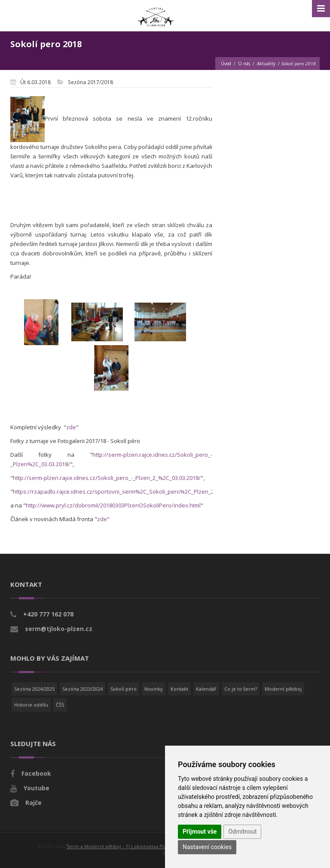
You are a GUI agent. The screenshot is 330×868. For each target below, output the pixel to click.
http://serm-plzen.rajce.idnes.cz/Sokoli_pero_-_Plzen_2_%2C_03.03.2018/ (107, 478)
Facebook (36, 773)
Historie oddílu (31, 705)
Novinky (154, 689)
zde (71, 427)
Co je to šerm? (241, 689)
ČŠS (60, 705)
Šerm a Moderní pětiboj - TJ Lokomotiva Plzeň (119, 846)
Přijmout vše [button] (200, 832)
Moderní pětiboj (283, 689)
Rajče (34, 803)
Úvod (226, 64)
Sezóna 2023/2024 (82, 689)
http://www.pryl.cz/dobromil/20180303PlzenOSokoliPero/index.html (113, 505)
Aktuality (266, 64)
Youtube (37, 788)
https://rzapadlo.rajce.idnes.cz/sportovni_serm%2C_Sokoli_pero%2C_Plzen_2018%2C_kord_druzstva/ (145, 492)
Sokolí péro (124, 689)
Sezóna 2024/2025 (34, 689)
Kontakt (179, 689)
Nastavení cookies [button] (207, 847)
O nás (244, 64)
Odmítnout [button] (242, 832)
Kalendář (206, 689)
